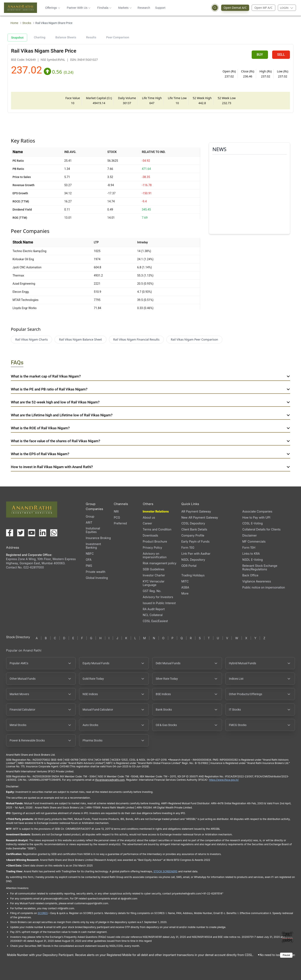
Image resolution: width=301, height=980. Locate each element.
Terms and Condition (157, 529)
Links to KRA (251, 554)
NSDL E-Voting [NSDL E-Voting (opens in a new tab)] (253, 560)
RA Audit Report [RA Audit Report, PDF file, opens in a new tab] (154, 609)
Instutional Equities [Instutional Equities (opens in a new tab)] (93, 530)
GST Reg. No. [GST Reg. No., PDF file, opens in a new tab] (152, 591)
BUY (260, 55)
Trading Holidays (193, 575)
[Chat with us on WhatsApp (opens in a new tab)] (54, 533)
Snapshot (17, 38)
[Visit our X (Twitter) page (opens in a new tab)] (21, 533)
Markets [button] (125, 8)
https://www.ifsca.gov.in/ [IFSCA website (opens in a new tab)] (224, 780)
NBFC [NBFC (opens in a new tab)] (90, 554)
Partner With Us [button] (79, 8)
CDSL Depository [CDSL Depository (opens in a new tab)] (193, 523)
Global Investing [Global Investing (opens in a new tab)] (97, 578)
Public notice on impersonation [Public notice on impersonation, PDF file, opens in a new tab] (264, 587)
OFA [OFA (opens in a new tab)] (89, 560)
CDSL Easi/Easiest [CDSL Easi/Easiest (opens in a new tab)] (155, 621)
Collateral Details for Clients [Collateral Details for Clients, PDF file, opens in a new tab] (261, 529)
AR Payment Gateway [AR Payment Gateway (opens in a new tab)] (196, 511)
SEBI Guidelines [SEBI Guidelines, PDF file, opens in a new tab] (154, 569)
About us (149, 517)
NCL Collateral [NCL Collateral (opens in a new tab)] (153, 615)
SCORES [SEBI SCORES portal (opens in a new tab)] (43, 913)
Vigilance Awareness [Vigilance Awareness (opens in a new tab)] (257, 581)
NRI (116, 511)
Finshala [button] (104, 8)
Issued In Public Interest (159, 603)
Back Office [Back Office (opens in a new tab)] (250, 575)
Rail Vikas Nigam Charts (31, 339)
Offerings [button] (53, 8)
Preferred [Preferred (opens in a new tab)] (120, 523)
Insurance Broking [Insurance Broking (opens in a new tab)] (98, 538)
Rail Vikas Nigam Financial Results (136, 339)
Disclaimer (249, 535)
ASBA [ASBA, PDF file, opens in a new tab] (185, 587)
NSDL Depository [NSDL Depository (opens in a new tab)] (193, 560)
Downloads (150, 535)
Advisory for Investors (158, 597)
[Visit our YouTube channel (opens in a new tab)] (32, 533)
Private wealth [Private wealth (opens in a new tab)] (96, 572)
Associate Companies (257, 511)
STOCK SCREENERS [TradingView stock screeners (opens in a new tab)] (165, 871)
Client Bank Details (194, 529)
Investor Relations (156, 511)
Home (14, 23)
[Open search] (215, 8)
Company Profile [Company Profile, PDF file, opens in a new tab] (193, 535)
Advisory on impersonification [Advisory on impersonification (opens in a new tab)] (155, 555)
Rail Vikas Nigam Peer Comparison (194, 339)
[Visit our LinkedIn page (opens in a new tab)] (43, 533)
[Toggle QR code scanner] (287, 937)
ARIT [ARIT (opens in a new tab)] (89, 522)
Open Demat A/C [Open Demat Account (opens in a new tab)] (234, 8)
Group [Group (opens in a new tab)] (90, 516)
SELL (281, 55)
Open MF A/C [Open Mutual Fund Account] (263, 8)
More (185, 594)
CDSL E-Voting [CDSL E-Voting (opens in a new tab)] (252, 523)
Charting (40, 37)
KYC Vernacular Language (154, 583)
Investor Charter (154, 575)
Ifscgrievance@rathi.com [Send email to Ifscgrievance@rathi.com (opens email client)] (110, 780)
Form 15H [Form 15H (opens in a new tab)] (249, 547)
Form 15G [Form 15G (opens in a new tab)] (188, 547)
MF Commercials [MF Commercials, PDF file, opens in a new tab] (254, 541)
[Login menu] (287, 8)
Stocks (27, 23)
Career (147, 523)
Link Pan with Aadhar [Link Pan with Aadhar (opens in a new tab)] (196, 554)
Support (160, 8)
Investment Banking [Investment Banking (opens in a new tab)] (93, 546)
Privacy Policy (152, 547)
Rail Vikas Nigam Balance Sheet (80, 339)
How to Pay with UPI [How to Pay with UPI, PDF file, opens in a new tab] (256, 517)
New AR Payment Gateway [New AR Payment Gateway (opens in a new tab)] (200, 517)
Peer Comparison (118, 37)
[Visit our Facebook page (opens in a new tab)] (10, 533)
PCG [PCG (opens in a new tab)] (117, 517)
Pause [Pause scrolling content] (286, 955)
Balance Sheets (66, 37)
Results (91, 37)
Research (144, 8)
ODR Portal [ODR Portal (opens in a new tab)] (189, 566)
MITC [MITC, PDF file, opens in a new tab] (185, 581)
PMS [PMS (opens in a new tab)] (89, 566)
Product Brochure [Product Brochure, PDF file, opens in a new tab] (155, 541)
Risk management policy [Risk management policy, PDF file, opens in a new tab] (160, 563)
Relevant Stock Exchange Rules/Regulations (260, 567)
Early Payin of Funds (195, 541)
